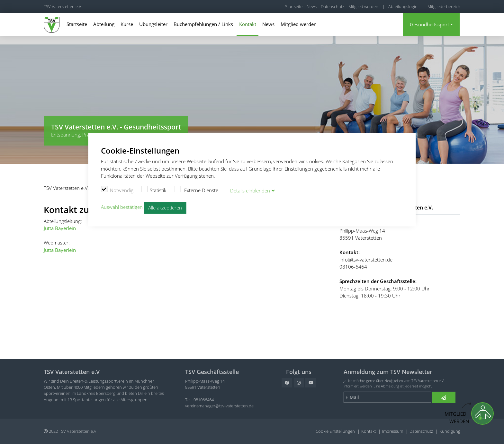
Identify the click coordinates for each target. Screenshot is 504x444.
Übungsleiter (153, 24)
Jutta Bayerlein (60, 228)
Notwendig (117, 190)
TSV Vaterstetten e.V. (63, 6)
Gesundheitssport (429, 24)
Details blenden (250, 191)
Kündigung (450, 431)
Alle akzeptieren (165, 208)
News (312, 6)
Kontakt (248, 24)
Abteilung (104, 24)
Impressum (393, 431)
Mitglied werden (363, 6)
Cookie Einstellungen (335, 431)
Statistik (154, 190)
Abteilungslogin (403, 6)
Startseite (294, 6)
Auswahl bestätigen (122, 207)
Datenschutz (333, 6)
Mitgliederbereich (444, 6)
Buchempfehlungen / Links (203, 24)
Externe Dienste (196, 190)
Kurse (127, 24)
